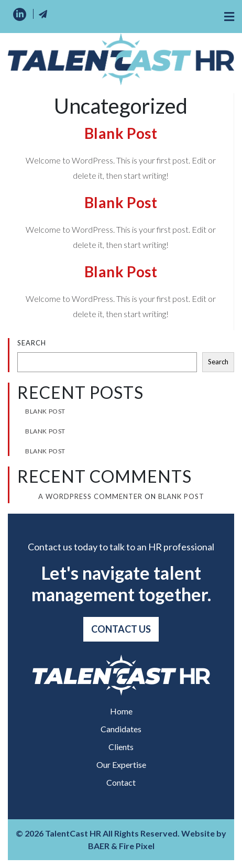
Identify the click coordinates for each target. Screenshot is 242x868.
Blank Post (121, 133)
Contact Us (121, 629)
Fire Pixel (137, 846)
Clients (121, 747)
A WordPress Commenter (90, 496)
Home (121, 711)
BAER (99, 846)
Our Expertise (121, 764)
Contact (121, 782)
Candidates (121, 729)
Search (32, 343)
